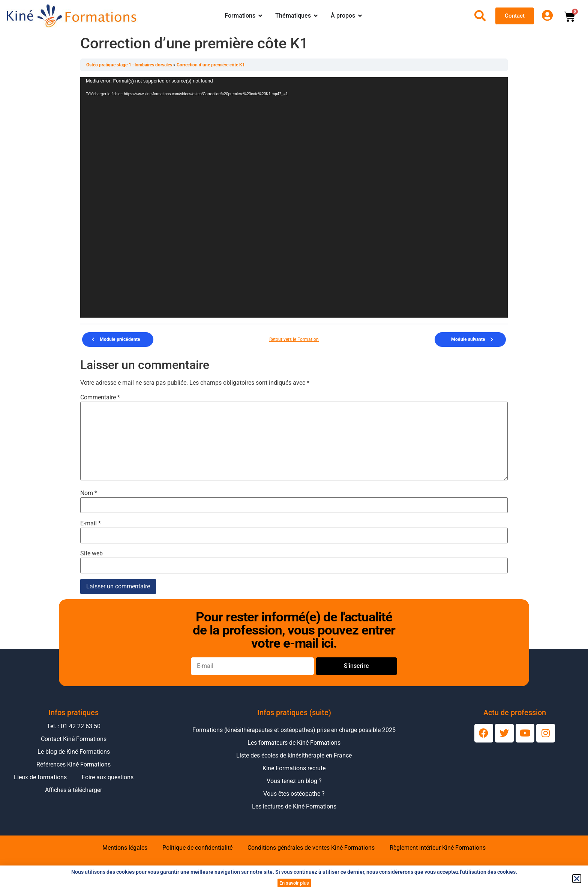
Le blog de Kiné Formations (74, 752)
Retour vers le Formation (294, 339)
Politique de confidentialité (197, 848)
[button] (577, 879)
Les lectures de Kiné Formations (294, 806)
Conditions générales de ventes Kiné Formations (311, 848)
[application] (294, 197)
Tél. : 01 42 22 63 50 (74, 726)
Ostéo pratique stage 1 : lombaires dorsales (130, 65)
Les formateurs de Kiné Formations (294, 743)
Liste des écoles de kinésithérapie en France (294, 755)
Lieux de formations (40, 777)
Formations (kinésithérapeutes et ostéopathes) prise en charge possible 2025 (294, 730)
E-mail (91, 523)
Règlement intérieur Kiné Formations (438, 848)
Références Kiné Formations (73, 764)
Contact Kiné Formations (74, 739)
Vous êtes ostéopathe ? (294, 794)
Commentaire (100, 397)
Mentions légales (125, 848)
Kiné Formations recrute (294, 768)
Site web (91, 553)
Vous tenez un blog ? (294, 781)
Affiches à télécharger (73, 790)
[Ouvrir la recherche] (480, 16)
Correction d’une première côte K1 (211, 65)
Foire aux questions (108, 777)
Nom (89, 493)
